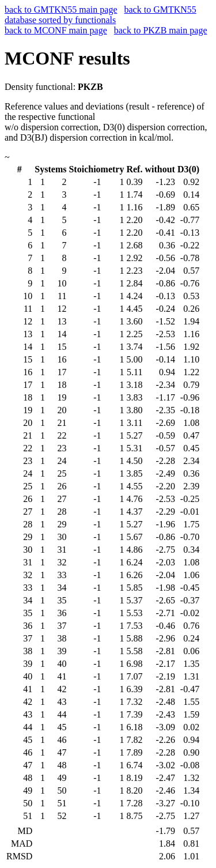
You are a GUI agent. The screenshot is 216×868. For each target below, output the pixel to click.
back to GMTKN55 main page (61, 10)
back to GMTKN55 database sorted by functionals (101, 15)
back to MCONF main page (56, 30)
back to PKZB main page (161, 30)
